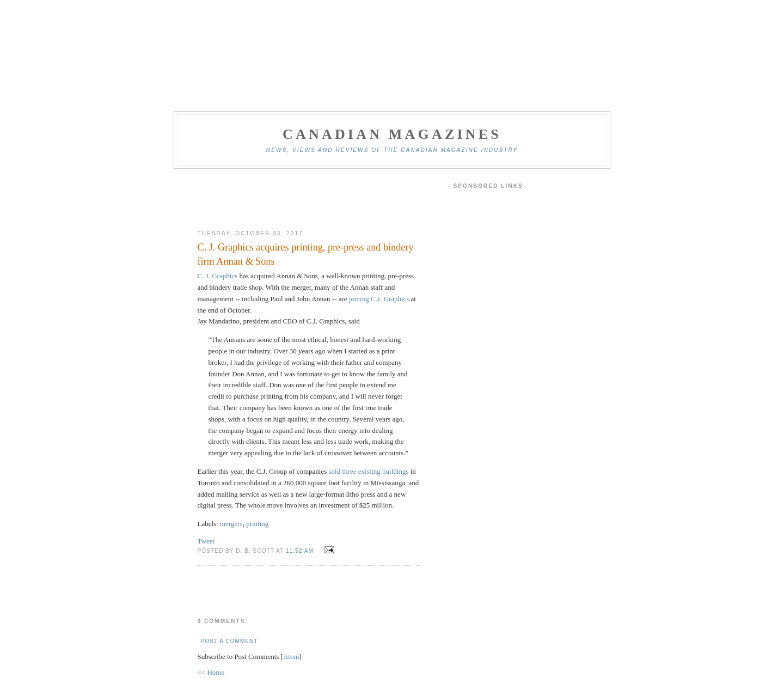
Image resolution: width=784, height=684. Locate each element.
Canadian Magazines (392, 134)
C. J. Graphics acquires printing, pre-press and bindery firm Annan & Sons (306, 254)
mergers (231, 524)
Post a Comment (229, 641)
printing (257, 524)
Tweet (206, 541)
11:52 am (301, 551)
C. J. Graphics (218, 276)
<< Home (211, 672)
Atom (291, 656)
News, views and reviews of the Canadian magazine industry (392, 150)
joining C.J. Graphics (379, 299)
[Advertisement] (309, 199)
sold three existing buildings (370, 471)
